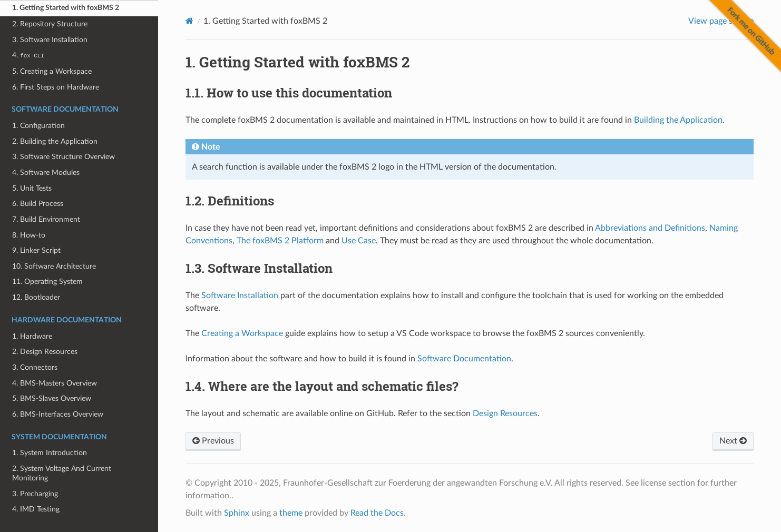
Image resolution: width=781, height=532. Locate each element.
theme (291, 513)
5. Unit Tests (32, 188)
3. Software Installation (50, 40)
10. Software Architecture (54, 266)
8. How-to (29, 235)
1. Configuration (38, 126)
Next (733, 441)
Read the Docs (377, 513)
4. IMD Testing (36, 509)
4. (28, 55)
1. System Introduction (50, 453)
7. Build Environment (46, 219)
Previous (213, 441)
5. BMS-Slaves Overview (52, 398)
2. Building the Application (55, 141)
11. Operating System (47, 282)
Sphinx (237, 513)
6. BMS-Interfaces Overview (58, 414)
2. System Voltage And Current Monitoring (62, 473)
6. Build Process (38, 204)
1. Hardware (32, 336)
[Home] (189, 21)
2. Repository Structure (50, 24)
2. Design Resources (45, 352)
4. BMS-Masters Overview (55, 383)
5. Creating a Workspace (52, 71)
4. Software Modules (46, 173)
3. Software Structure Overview (64, 157)
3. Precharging (35, 494)
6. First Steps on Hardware (56, 87)
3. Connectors (35, 367)
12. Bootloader (36, 297)
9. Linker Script (36, 250)
